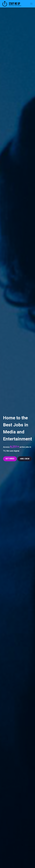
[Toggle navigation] (31, 4)
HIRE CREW (25, 459)
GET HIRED (10, 459)
